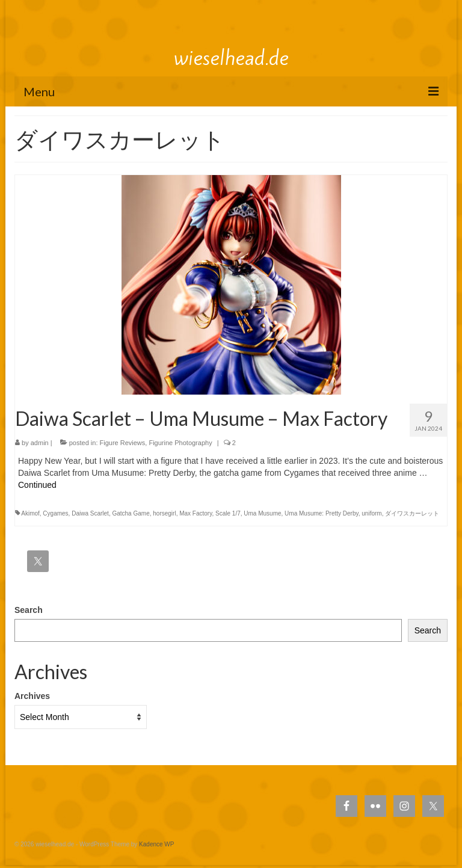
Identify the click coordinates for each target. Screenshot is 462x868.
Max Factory (196, 513)
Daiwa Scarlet (90, 513)
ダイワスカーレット (412, 513)
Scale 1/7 (228, 513)
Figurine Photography (180, 443)
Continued (37, 485)
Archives (32, 696)
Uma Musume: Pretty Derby (322, 513)
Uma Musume (262, 513)
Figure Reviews (123, 443)
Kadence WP (156, 844)
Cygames (55, 513)
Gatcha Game (131, 513)
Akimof (30, 513)
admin (40, 443)
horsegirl (164, 513)
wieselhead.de (231, 58)
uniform (371, 513)
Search (29, 610)
